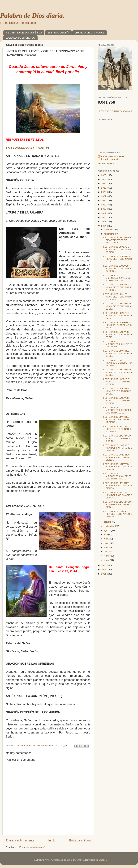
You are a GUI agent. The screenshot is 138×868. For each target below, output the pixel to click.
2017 (104, 213)
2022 (104, 192)
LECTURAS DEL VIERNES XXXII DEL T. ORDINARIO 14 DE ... (117, 391)
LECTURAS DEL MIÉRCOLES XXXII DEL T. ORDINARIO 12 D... (117, 410)
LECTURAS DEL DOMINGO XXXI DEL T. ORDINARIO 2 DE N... (118, 504)
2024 (104, 183)
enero (107, 560)
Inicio (52, 840)
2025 (104, 179)
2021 (104, 196)
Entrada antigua (80, 840)
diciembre (109, 230)
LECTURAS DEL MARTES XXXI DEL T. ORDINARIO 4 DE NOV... (118, 486)
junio (106, 539)
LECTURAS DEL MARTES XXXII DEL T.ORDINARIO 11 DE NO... (117, 420)
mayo (107, 543)
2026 (104, 175)
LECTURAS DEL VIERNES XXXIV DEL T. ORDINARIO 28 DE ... (118, 259)
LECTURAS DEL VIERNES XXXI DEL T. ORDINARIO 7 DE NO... (118, 457)
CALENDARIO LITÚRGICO (20, 38)
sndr (75, 860)
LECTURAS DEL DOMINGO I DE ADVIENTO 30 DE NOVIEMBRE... (118, 240)
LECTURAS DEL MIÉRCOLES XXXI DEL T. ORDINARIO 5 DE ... (117, 476)
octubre (108, 522)
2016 (104, 217)
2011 (104, 574)
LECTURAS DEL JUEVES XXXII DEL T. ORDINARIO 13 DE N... (117, 401)
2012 (104, 569)
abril (106, 547)
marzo (107, 551)
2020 (104, 201)
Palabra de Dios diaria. (32, 15)
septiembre (110, 526)
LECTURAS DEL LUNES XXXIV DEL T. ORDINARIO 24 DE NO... (118, 297)
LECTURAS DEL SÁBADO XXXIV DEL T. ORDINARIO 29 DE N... (118, 249)
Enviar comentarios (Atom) (32, 847)
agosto (107, 530)
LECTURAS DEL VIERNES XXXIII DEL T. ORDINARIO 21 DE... (118, 325)
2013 (104, 565)
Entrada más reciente (20, 840)
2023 (104, 188)
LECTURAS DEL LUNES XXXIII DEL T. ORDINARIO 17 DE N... (118, 363)
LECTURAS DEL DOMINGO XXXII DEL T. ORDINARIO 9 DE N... (117, 438)
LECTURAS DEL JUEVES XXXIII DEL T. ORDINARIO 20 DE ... (118, 335)
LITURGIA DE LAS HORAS (89, 33)
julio (106, 535)
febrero (108, 556)
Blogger (102, 860)
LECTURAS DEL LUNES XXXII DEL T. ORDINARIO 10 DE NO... (117, 429)
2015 (104, 222)
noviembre (109, 234)
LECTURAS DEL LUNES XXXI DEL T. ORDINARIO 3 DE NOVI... (118, 495)
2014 (104, 226)
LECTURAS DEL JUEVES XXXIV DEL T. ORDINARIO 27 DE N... (118, 268)
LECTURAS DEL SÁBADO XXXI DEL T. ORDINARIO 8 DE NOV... (118, 448)
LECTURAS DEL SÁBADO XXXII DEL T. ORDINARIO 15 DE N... (117, 382)
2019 (104, 205)
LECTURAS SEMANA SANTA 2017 (115, 111)
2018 (104, 209)
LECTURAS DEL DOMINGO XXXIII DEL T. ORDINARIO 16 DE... (118, 372)
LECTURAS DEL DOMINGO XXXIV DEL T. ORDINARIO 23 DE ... (118, 306)
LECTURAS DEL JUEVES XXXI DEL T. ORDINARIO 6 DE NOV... (118, 467)
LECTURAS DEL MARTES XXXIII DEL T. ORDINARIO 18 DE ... (118, 353)
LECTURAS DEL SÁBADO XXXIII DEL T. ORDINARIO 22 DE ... (118, 316)
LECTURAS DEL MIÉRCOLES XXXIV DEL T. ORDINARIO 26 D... (117, 278)
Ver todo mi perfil (106, 163)
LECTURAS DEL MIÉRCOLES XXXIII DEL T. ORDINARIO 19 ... (118, 344)
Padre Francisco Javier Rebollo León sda (113, 158)
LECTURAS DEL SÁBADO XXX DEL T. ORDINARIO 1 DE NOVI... (118, 514)
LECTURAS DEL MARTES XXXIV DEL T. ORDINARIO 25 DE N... (118, 287)
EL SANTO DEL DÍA (58, 33)
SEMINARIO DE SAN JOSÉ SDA (24, 33)
